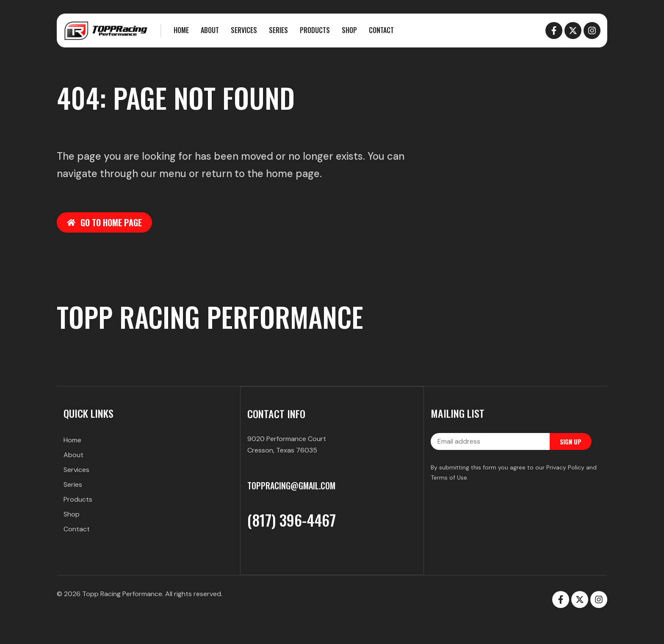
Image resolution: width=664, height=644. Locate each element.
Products (315, 30)
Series (278, 30)
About (210, 30)
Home (181, 30)
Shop (349, 30)
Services (244, 30)
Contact (381, 30)
